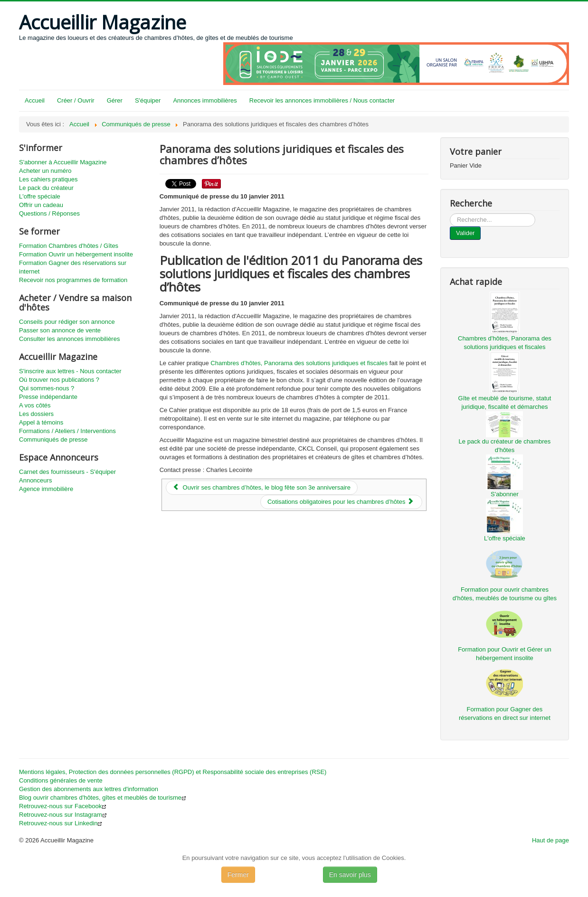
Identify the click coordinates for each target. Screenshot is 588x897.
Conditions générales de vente (61, 780)
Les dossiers (36, 414)
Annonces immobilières (205, 100)
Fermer (238, 875)
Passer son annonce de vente (60, 330)
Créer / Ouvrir (76, 100)
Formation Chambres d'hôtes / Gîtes (69, 246)
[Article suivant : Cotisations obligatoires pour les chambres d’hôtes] (341, 502)
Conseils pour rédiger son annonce (67, 322)
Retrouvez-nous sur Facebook (63, 806)
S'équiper (148, 100)
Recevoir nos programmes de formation (73, 280)
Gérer (115, 100)
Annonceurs (35, 480)
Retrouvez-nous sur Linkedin (61, 823)
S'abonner (505, 494)
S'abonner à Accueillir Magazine (63, 162)
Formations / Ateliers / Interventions (67, 431)
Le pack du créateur (46, 188)
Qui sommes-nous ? (47, 388)
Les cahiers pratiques (48, 179)
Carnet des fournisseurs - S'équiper (67, 472)
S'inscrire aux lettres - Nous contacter (70, 371)
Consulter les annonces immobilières (69, 339)
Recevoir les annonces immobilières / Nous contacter (322, 100)
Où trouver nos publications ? (59, 380)
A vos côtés (35, 405)
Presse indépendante (48, 397)
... (450, 213)
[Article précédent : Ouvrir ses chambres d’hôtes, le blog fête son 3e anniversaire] (262, 488)
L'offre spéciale (40, 196)
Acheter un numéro (45, 171)
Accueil (35, 100)
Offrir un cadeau (41, 205)
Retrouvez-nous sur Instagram (63, 815)
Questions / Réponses (49, 213)
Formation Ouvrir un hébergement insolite (76, 254)
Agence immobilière (46, 489)
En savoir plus (350, 875)
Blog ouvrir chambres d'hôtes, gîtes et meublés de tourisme (103, 798)
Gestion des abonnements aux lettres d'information (89, 789)
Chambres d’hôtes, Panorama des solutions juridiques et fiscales (299, 363)
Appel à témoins (41, 422)
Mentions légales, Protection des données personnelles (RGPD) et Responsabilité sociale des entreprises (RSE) (173, 772)
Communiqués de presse (53, 439)
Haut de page (550, 840)
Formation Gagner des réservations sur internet (73, 267)
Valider (465, 233)
